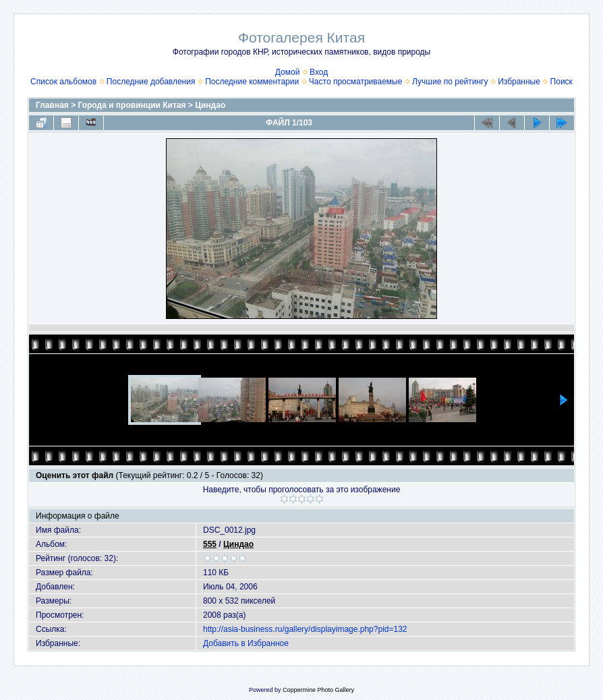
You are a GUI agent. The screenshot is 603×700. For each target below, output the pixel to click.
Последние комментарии (252, 82)
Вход (319, 72)
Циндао (210, 105)
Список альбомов (63, 82)
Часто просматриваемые (356, 82)
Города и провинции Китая (132, 105)
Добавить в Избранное (246, 643)
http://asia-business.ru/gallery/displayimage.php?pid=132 (305, 629)
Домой (288, 72)
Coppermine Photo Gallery (318, 690)
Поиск (562, 82)
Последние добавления (151, 82)
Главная (52, 105)
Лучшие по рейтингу (450, 82)
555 (210, 544)
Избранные (519, 82)
